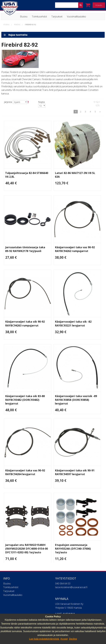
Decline (73, 639)
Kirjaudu (99, 5)
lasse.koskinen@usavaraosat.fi (71, 585)
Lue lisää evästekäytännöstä (44, 639)
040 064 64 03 (63, 582)
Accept (64, 639)
